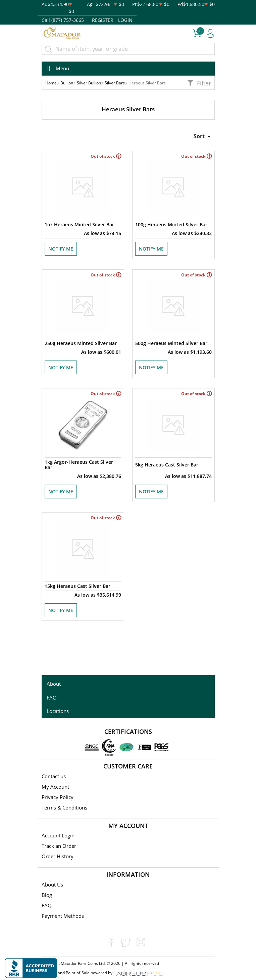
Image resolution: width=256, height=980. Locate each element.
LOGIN (125, 20)
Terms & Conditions (64, 807)
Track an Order (59, 846)
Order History (58, 856)
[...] (128, 49)
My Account (55, 787)
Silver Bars (115, 83)
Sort (200, 136)
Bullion (67, 83)
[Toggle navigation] (56, 68)
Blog (47, 895)
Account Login (58, 835)
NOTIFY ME (61, 249)
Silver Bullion (89, 83)
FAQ (52, 698)
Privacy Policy (58, 797)
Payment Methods (63, 916)
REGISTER (103, 20)
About (54, 684)
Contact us (54, 776)
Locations (58, 711)
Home (51, 83)
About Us (52, 884)
